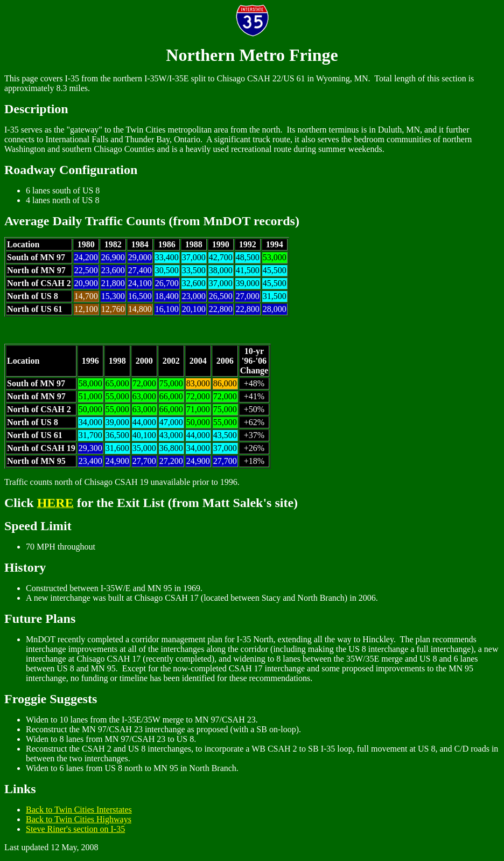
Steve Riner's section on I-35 (75, 829)
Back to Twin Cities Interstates (79, 810)
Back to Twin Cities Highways (79, 819)
